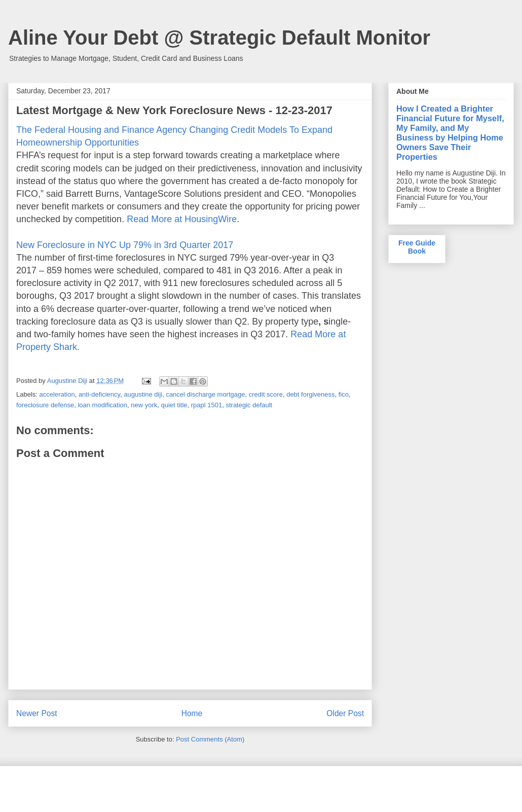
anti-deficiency (99, 394)
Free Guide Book (417, 247)
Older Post (345, 713)
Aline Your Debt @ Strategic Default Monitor (219, 38)
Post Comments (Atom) (210, 739)
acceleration (57, 394)
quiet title (174, 405)
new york (144, 405)
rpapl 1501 (207, 405)
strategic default (249, 405)
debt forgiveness (310, 394)
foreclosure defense (45, 405)
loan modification (102, 405)
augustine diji (143, 394)
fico (344, 394)
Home (192, 713)
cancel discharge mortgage (205, 394)
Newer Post (37, 713)
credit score (266, 394)
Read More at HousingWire (182, 219)
